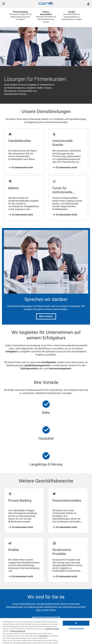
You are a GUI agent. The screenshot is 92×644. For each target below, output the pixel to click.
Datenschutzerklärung (18, 631)
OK (76, 623)
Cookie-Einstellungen (76, 629)
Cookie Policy (43, 636)
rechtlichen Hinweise (52, 629)
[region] (46, 631)
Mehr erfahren (46, 316)
